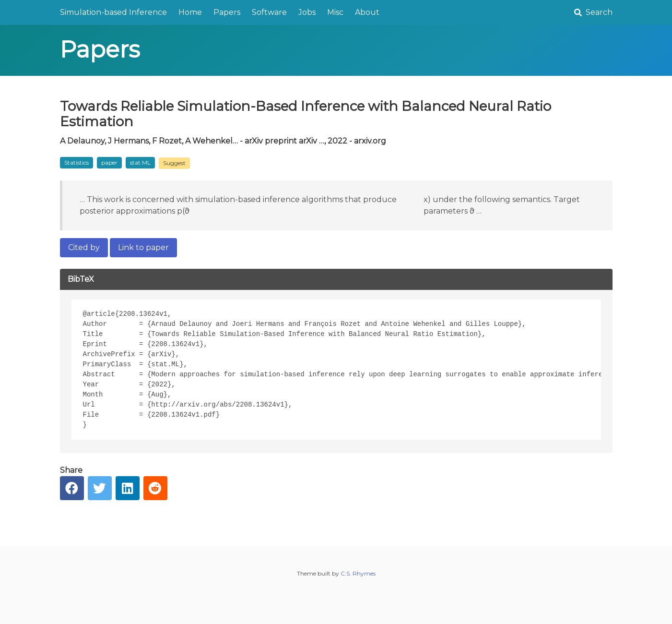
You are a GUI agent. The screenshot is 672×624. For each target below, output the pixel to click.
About (367, 12)
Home (190, 12)
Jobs (307, 12)
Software (269, 12)
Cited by (84, 247)
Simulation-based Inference (113, 12)
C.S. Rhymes (358, 573)
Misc (335, 12)
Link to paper (143, 247)
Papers (227, 12)
